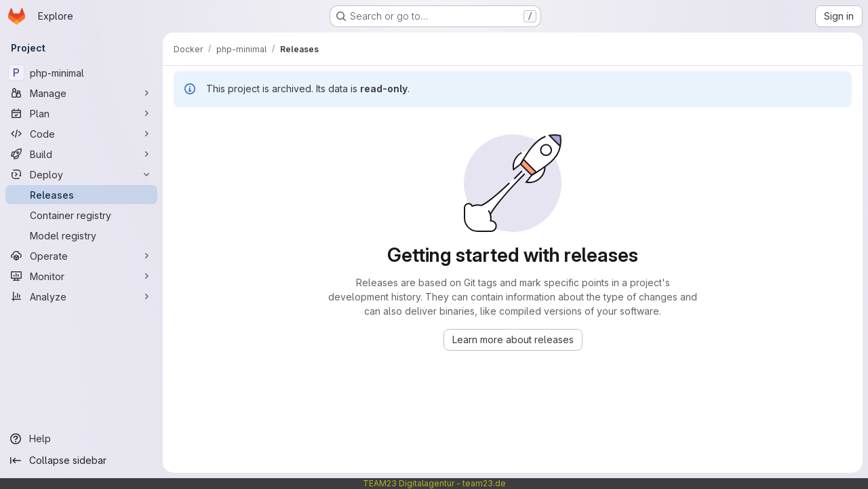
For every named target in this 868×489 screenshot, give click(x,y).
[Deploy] (81, 174)
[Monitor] (81, 276)
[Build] (81, 154)
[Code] (81, 134)
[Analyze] (81, 296)
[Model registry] (81, 235)
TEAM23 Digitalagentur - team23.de (434, 483)
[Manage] (81, 93)
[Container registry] (81, 215)
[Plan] (81, 113)
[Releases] (81, 195)
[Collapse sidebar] (81, 461)
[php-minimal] (81, 73)
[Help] (81, 439)
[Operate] (81, 256)
